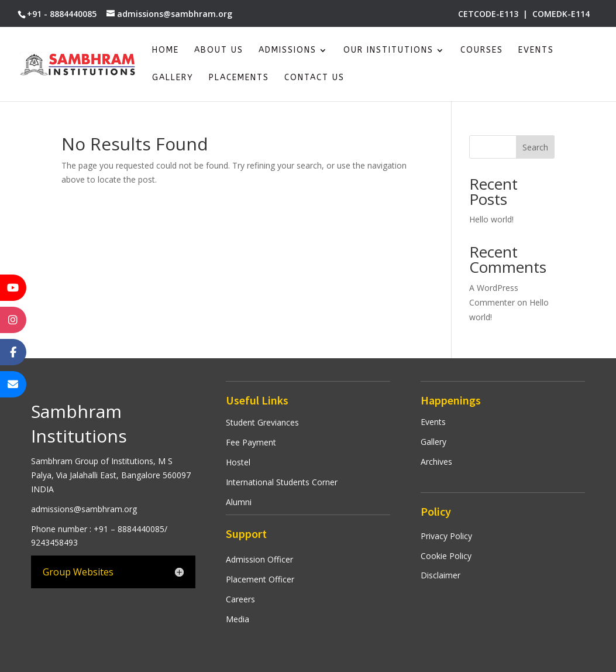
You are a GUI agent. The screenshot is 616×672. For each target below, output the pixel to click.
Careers (240, 599)
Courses (482, 51)
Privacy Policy (446, 536)
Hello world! (491, 219)
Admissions (288, 51)
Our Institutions (388, 51)
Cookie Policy (446, 556)
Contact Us (314, 78)
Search (535, 147)
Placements (239, 78)
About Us (219, 51)
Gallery (173, 78)
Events (536, 51)
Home (166, 51)
